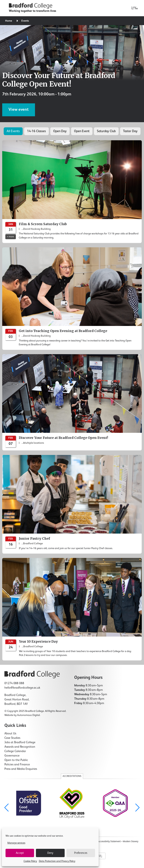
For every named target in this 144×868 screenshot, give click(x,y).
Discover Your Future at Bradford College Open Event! (59, 80)
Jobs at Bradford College (20, 742)
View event (19, 110)
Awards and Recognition (20, 747)
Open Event (82, 131)
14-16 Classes (36, 131)
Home (9, 21)
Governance (12, 756)
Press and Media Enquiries (21, 769)
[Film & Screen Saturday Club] (72, 192)
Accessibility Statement (109, 842)
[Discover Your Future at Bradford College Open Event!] (72, 402)
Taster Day (130, 131)
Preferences (81, 853)
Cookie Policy (30, 861)
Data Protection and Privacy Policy (57, 861)
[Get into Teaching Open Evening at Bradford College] (72, 299)
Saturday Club (106, 131)
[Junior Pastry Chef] (72, 504)
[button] (137, 808)
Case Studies (12, 738)
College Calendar (15, 751)
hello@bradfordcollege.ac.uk (22, 688)
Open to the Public (16, 760)
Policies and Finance (17, 765)
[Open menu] (134, 8)
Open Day (60, 131)
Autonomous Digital (28, 715)
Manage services (16, 843)
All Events (13, 131)
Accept (20, 853)
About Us (10, 734)
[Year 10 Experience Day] (72, 609)
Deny (50, 853)
